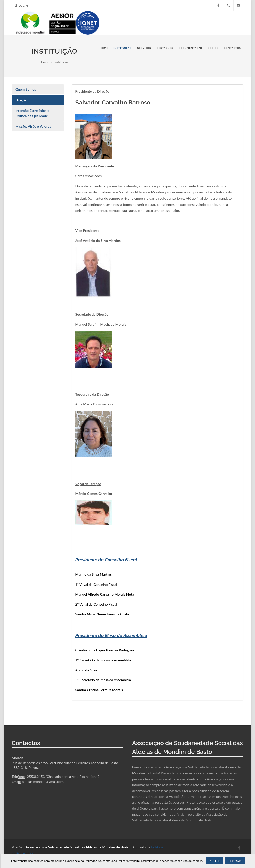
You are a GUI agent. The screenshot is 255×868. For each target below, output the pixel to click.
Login (21, 6)
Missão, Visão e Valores (33, 126)
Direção (21, 100)
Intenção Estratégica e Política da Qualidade (32, 113)
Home (45, 62)
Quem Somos (26, 89)
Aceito (215, 861)
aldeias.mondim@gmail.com (43, 782)
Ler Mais (235, 861)
